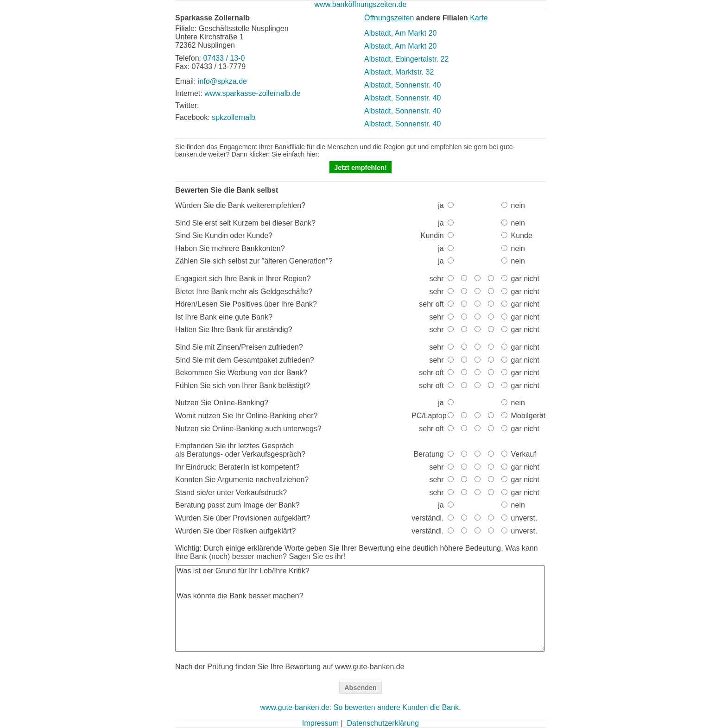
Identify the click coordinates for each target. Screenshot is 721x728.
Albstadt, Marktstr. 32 (399, 72)
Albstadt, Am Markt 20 (401, 33)
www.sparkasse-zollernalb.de (252, 93)
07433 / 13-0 (224, 58)
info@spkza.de (222, 81)
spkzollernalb (233, 117)
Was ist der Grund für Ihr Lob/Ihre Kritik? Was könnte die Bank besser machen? (360, 609)
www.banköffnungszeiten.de (361, 4)
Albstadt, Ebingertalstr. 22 (406, 59)
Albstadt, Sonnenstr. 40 (402, 85)
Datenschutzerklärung (383, 723)
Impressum (320, 723)
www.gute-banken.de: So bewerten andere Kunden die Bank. (360, 707)
